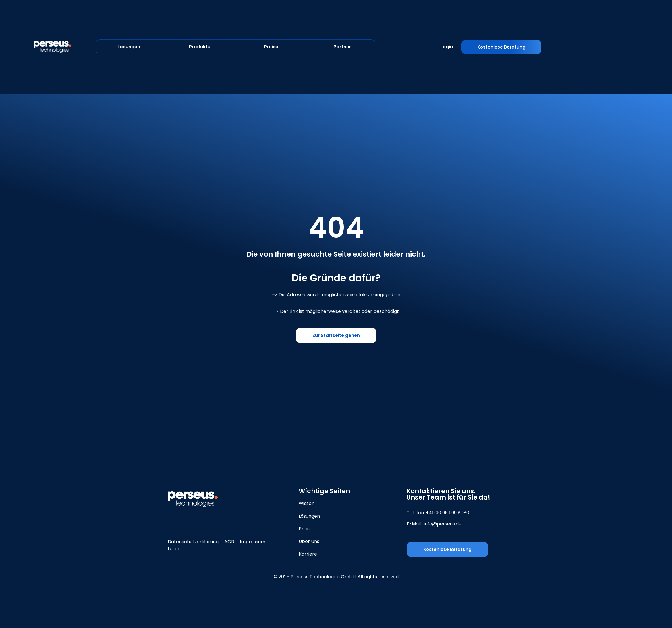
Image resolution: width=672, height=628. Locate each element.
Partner (342, 47)
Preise (271, 47)
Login (447, 47)
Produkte (200, 47)
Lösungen (129, 47)
